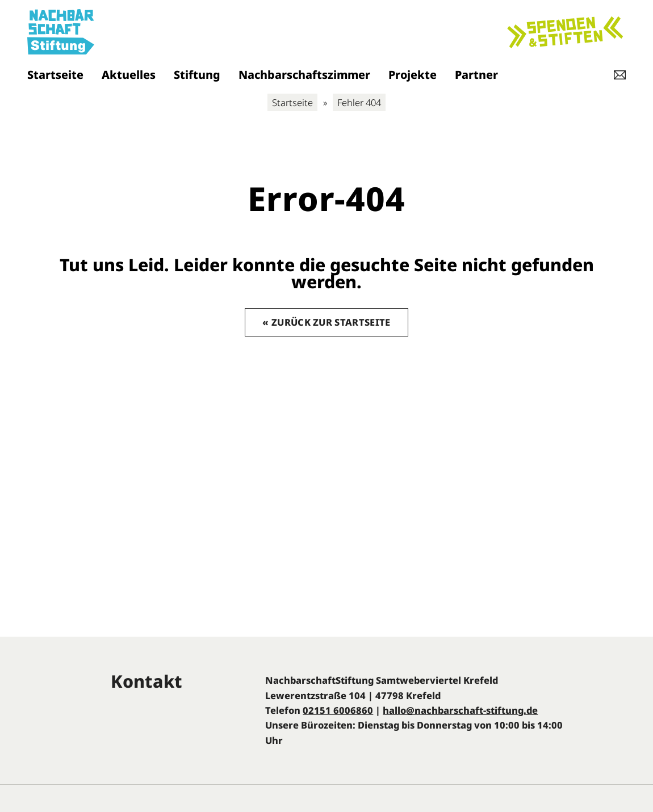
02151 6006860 (338, 710)
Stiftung (197, 75)
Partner (476, 75)
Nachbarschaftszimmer (304, 75)
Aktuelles (129, 75)
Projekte (413, 75)
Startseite (55, 75)
